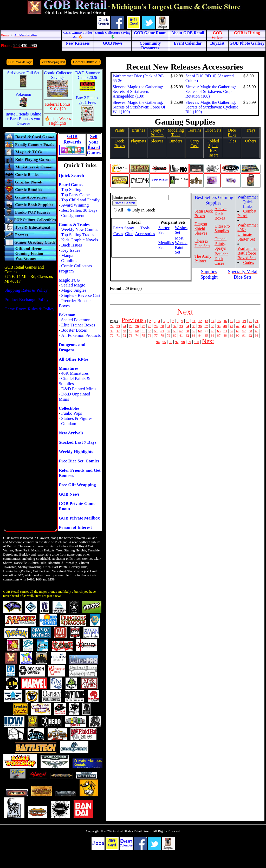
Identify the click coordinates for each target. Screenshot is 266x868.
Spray (129, 228)
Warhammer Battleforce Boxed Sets (248, 253)
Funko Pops (72, 413)
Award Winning (75, 205)
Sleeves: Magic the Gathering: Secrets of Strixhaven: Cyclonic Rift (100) (212, 107)
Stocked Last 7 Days (78, 442)
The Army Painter (203, 259)
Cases (118, 234)
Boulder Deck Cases (221, 259)
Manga (67, 255)
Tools (145, 228)
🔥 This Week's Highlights (58, 121)
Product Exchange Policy (27, 300)
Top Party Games (76, 195)
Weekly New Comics (80, 230)
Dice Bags (232, 132)
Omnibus (69, 261)
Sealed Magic (73, 285)
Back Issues (72, 245)
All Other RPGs (74, 359)
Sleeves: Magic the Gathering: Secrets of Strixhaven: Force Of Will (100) (139, 107)
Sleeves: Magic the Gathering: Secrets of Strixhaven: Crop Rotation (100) (211, 91)
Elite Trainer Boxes (78, 325)
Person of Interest (75, 527)
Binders (176, 141)
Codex (249, 262)
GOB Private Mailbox (79, 518)
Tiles (232, 141)
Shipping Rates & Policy (26, 290)
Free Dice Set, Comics (79, 461)
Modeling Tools (176, 132)
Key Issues (71, 250)
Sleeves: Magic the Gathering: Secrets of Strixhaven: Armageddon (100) (138, 91)
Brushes (138, 130)
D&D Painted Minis (79, 389)
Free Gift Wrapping (77, 485)
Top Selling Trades (78, 235)
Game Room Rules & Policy (29, 309)
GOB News (69, 494)
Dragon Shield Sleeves (201, 228)
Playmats (138, 141)
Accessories (145, 234)
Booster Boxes (74, 330)
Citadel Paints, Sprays (220, 244)
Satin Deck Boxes (204, 213)
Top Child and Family (80, 200)
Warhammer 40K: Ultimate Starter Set (248, 232)
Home (5, 35)
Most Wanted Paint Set (181, 245)
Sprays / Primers (157, 132)
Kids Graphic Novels (80, 240)
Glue (129, 234)
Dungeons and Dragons (72, 347)
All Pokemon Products (81, 335)
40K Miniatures (75, 373)
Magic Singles (74, 290)
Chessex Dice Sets (202, 244)
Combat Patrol (247, 213)
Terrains (194, 130)
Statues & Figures (77, 418)
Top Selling (71, 190)
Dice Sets (213, 130)
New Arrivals (71, 433)
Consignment (73, 216)
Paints (119, 130)
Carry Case (194, 143)
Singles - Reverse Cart (81, 295)
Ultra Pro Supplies (222, 228)
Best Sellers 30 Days (79, 210)
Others (251, 141)
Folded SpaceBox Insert (213, 148)
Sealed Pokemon (76, 320)
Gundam (69, 424)
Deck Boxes (120, 143)
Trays (251, 130)
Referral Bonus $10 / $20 (58, 107)
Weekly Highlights (76, 452)
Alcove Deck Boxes (220, 213)
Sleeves (157, 141)
